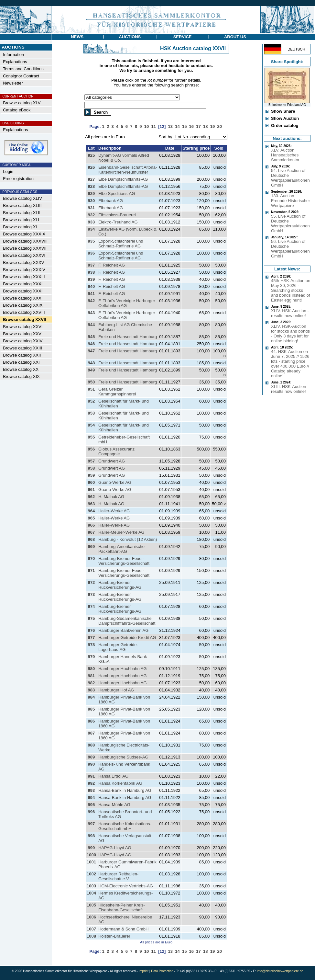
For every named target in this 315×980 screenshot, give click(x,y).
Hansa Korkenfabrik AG (120, 783)
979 (92, 657)
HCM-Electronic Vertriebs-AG (126, 886)
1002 (91, 874)
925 (92, 155)
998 (92, 836)
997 (92, 824)
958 (92, 468)
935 (92, 241)
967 (92, 532)
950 (92, 382)
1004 (91, 893)
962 (92, 497)
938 (92, 272)
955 (92, 437)
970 (92, 558)
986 (92, 721)
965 (92, 518)
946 (92, 344)
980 (92, 669)
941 (92, 294)
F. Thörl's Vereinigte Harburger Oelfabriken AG (127, 303)
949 (92, 370)
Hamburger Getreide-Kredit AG (127, 638)
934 (92, 229)
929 (92, 194)
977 (92, 638)
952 (92, 401)
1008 (91, 936)
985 (92, 709)
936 (92, 253)
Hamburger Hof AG (116, 690)
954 (92, 425)
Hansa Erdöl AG (113, 776)
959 (92, 475)
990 (92, 764)
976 (92, 630)
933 (92, 222)
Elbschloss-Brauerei (117, 215)
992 (92, 783)
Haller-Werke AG (114, 511)
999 (92, 848)
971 (92, 570)
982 (92, 683)
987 (92, 733)
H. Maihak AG (111, 497)
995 (92, 805)
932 (92, 215)
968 (92, 539)
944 (92, 325)
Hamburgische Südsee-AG (123, 757)
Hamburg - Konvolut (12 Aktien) (128, 539)
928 (92, 186)
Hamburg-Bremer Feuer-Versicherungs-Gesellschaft (124, 561)
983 (92, 690)
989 (92, 757)
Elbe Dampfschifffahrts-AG (123, 179)
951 (92, 389)
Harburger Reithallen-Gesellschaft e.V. (118, 876)
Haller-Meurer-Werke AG (121, 532)
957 (92, 461)
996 (92, 812)
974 (92, 606)
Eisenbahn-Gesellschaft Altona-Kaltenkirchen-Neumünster (128, 170)
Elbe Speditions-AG (117, 194)
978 (92, 645)
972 (92, 582)
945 (92, 337)
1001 (91, 862)
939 (92, 279)
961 (92, 490)
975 (92, 618)
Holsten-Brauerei (114, 936)
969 (92, 547)
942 (92, 301)
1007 (91, 929)
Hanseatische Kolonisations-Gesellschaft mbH (125, 826)
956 (92, 449)
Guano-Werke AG (115, 482)
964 (92, 511)
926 (92, 167)
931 (92, 208)
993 (92, 790)
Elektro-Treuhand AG (118, 222)
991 (92, 776)
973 (92, 594)
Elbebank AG (111, 201)
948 (92, 363)
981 (92, 676)
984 (92, 697)
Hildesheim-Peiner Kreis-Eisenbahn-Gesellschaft (122, 907)
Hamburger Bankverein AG (123, 630)
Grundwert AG (112, 461)
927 (92, 179)
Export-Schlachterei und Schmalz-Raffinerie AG (121, 244)
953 (92, 413)
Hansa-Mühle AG (114, 805)
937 (92, 265)
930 (92, 201)
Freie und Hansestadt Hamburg (128, 337)
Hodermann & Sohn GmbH (123, 929)
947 (92, 351)
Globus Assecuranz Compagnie (116, 451)
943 (92, 313)
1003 (91, 886)
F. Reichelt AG (112, 265)
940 (92, 286)
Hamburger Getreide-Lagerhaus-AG (118, 647)
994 (92, 798)
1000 (91, 855)
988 (92, 745)
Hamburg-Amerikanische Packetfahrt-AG (121, 549)
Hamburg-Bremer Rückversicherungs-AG (120, 585)
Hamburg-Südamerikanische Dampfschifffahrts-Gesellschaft (127, 621)
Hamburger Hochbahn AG (123, 669)
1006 (91, 917)
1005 (91, 905)
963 (92, 504)
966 (92, 525)
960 (92, 482)
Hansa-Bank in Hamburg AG (125, 790)
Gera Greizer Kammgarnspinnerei (117, 392)
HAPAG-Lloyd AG (115, 848)
